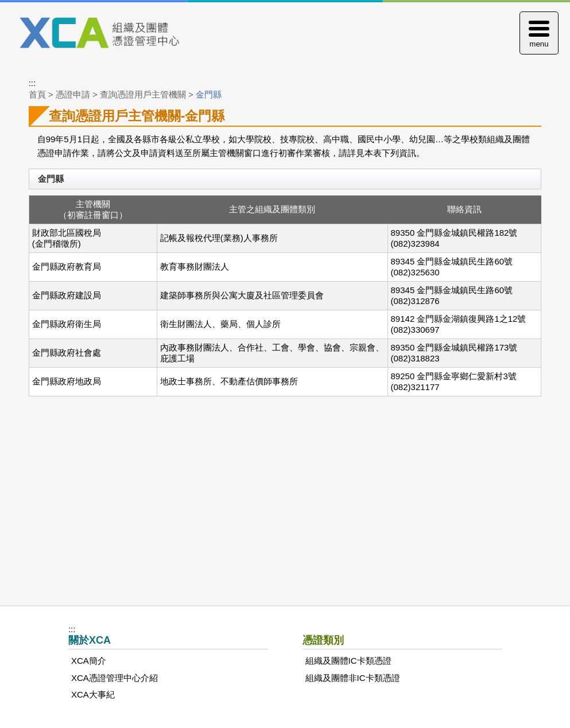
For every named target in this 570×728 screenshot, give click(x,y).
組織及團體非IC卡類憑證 (353, 678)
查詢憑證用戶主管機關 (143, 94)
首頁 (37, 94)
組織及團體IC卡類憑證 (348, 661)
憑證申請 (73, 94)
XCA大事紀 (93, 694)
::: (32, 83)
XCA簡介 (89, 661)
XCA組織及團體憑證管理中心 (113, 33)
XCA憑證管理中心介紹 (115, 678)
